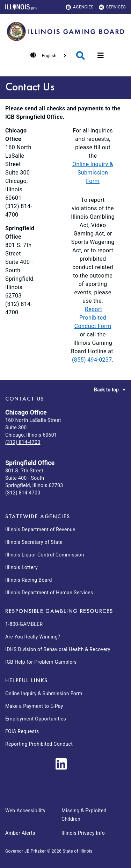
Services (112, 7)
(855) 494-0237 (92, 360)
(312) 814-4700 (23, 442)
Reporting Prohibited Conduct (39, 744)
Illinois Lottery (21, 567)
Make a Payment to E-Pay (34, 706)
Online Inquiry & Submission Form (93, 173)
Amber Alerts (20, 833)
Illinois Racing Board (29, 580)
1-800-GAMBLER (24, 624)
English (49, 56)
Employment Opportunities (36, 719)
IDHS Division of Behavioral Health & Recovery (58, 649)
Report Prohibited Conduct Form (93, 318)
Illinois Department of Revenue (40, 529)
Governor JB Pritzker (26, 851)
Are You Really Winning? (33, 637)
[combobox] (54, 56)
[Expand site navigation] (101, 55)
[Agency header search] (81, 56)
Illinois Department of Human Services (49, 593)
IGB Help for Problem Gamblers (41, 662)
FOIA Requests (22, 731)
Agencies (80, 7)
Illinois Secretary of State (34, 542)
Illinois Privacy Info (83, 833)
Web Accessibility (25, 811)
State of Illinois (77, 851)
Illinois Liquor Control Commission (45, 555)
